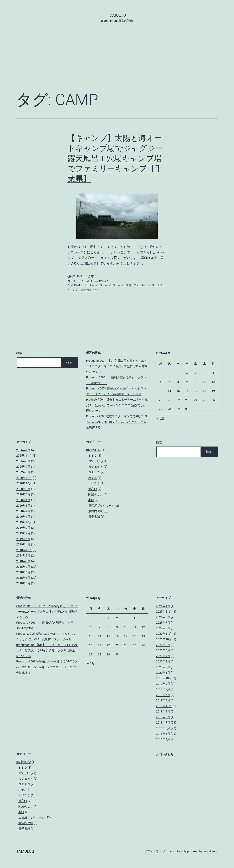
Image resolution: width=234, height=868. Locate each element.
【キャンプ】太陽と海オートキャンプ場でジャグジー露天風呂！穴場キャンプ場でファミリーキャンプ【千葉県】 (115, 158)
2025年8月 (23, 461)
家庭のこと (96, 494)
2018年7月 (23, 567)
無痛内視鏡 (96, 511)
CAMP (78, 285)
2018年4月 (23, 583)
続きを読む (135, 263)
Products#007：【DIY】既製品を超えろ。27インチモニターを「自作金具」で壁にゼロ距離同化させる (117, 366)
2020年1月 (23, 517)
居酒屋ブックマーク (101, 506)
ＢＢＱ (92, 456)
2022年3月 (23, 472)
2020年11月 (24, 478)
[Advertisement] (117, 62)
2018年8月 (23, 561)
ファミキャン (141, 285)
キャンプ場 (124, 285)
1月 (160, 418)
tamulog (117, 15)
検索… (20, 353)
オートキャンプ (93, 285)
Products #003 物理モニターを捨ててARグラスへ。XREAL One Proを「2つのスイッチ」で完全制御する (117, 422)
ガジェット (96, 467)
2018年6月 (23, 572)
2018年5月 (23, 578)
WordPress (210, 851)
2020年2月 (23, 511)
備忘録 (93, 489)
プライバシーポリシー (159, 851)
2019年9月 (23, 528)
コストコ (94, 472)
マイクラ (94, 483)
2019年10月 (24, 522)
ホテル (93, 478)
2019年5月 (23, 539)
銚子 (96, 290)
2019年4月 (23, 544)
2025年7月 (23, 467)
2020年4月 (23, 500)
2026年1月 (23, 450)
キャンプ (110, 285)
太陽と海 (86, 290)
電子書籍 (94, 517)
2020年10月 (24, 483)
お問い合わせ (165, 754)
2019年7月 (23, 533)
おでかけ (87, 281)
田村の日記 (101, 281)
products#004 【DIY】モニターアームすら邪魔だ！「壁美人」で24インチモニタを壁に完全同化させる (117, 405)
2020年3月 (23, 506)
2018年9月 (23, 555)
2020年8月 (23, 489)
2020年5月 (23, 494)
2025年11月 (24, 456)
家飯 (91, 500)
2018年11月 (24, 550)
